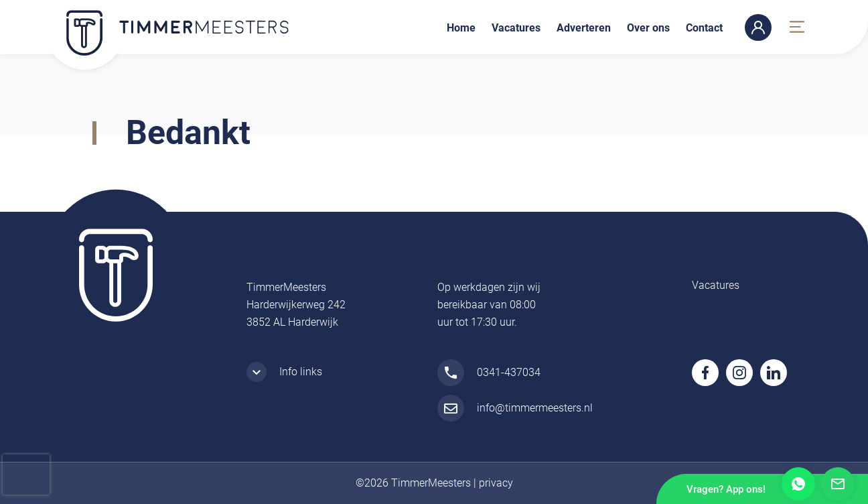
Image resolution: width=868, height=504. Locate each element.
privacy (496, 483)
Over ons (648, 28)
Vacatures (516, 28)
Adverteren (584, 28)
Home (461, 28)
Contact (704, 28)
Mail (838, 484)
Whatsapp (798, 484)
